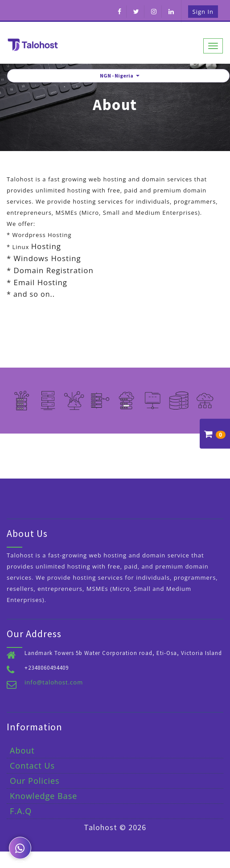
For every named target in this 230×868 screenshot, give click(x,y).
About (22, 750)
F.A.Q (21, 811)
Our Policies (35, 781)
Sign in (203, 12)
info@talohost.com (54, 682)
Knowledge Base (43, 796)
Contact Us (32, 766)
